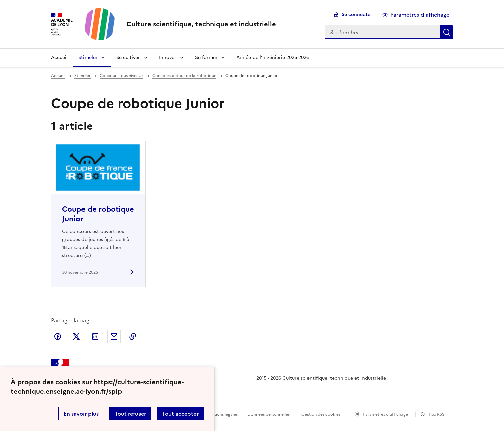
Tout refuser (130, 414)
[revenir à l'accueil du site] (201, 24)
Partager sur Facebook (58, 336)
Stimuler (88, 57)
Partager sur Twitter (76, 336)
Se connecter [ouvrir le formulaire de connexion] (357, 15)
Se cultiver (128, 57)
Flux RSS (436, 414)
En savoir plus (81, 414)
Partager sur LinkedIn (95, 336)
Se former (206, 57)
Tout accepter (180, 414)
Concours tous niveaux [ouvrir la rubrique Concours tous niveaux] (121, 76)
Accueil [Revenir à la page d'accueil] (59, 57)
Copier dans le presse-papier (133, 336)
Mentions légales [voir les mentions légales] (222, 414)
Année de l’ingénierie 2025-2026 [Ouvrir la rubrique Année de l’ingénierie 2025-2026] (273, 57)
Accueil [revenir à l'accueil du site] (58, 76)
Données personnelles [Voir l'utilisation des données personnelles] (269, 414)
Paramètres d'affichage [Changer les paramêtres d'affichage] (420, 15)
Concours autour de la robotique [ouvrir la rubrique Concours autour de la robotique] (184, 76)
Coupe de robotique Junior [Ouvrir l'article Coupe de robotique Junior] (98, 214)
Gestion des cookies (321, 414)
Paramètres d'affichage (385, 414)
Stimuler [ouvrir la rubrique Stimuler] (82, 76)
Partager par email (114, 336)
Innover (168, 57)
